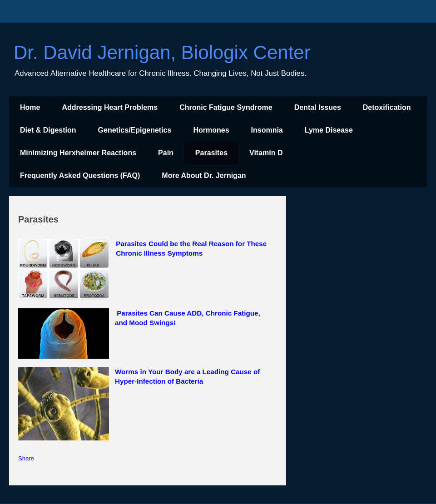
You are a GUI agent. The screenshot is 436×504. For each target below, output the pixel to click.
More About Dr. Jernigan (204, 175)
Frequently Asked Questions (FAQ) (80, 175)
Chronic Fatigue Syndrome (226, 107)
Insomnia (267, 130)
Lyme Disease (329, 130)
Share (26, 458)
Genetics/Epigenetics (135, 130)
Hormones (211, 130)
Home (30, 107)
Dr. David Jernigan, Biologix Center (162, 52)
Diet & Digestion (48, 130)
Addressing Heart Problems (110, 107)
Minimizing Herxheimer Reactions (78, 153)
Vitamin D (266, 153)
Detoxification (387, 107)
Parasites (211, 153)
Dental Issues (318, 107)
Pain (166, 153)
